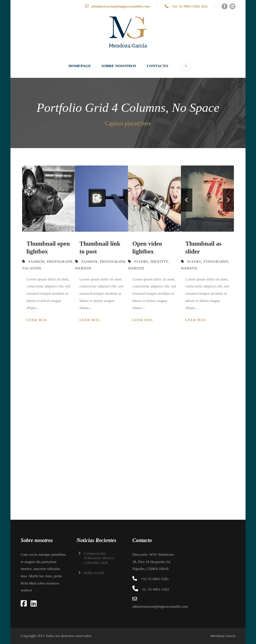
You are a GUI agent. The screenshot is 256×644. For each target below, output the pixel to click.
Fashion (37, 262)
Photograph (59, 262)
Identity (159, 262)
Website (83, 268)
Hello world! (94, 573)
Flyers (141, 262)
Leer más (37, 320)
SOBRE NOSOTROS (119, 66)
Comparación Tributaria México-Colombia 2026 (99, 558)
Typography (216, 262)
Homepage (80, 66)
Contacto (157, 66)
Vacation (32, 268)
